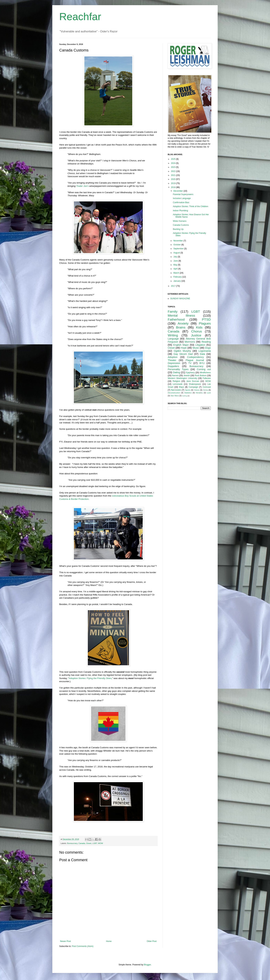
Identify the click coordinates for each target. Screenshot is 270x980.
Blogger (147, 965)
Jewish (187, 376)
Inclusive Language (182, 198)
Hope (184, 348)
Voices (197, 390)
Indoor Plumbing (180, 211)
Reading (206, 342)
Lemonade (178, 384)
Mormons (190, 342)
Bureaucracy (72, 843)
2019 (174, 183)
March (177, 273)
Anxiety (183, 323)
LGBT (95, 843)
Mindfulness (205, 373)
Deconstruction (174, 393)
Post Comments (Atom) (83, 946)
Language (173, 339)
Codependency (196, 357)
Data (202, 354)
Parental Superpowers (183, 194)
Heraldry (199, 393)
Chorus (196, 331)
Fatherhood (176, 319)
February (178, 277)
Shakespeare (195, 384)
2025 (174, 159)
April (176, 269)
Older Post (152, 941)
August (177, 253)
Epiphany (190, 373)
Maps (181, 387)
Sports (188, 390)
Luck (209, 393)
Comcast (207, 387)
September (179, 249)
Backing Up (178, 229)
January (177, 281)
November (178, 241)
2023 (174, 167)
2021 (174, 175)
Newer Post (65, 941)
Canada (82, 843)
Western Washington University (182, 378)
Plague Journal (195, 360)
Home (109, 941)
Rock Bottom (201, 376)
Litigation (200, 345)
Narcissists (176, 390)
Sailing (185, 396)
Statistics (188, 393)
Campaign (193, 387)
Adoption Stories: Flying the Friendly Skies (90, 678)
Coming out (204, 369)
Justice (196, 335)
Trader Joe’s (82, 186)
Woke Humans (180, 221)
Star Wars (175, 396)
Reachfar (80, 17)
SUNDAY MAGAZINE (180, 299)
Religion (176, 381)
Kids (199, 327)
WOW (100, 843)
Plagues (205, 323)
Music (196, 348)
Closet (89, 843)
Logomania (205, 351)
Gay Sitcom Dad (183, 354)
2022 (174, 171)
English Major (181, 345)
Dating (176, 372)
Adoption (173, 357)
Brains (181, 327)
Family (173, 312)
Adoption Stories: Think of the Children (191, 206)
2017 (174, 286)
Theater (172, 360)
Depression (174, 363)
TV (190, 363)
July (176, 257)
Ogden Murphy (182, 351)
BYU (202, 363)
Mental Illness (181, 316)
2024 (174, 163)
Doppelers (173, 366)
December (178, 191)
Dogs (208, 348)
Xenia (205, 390)
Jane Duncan (193, 381)
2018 (174, 187)
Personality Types (178, 369)
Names (175, 376)
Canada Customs (181, 225)
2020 (174, 179)
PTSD (206, 319)
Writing (173, 335)
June (176, 261)
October (177, 245)
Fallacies (207, 378)
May (176, 265)
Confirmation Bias (181, 202)
